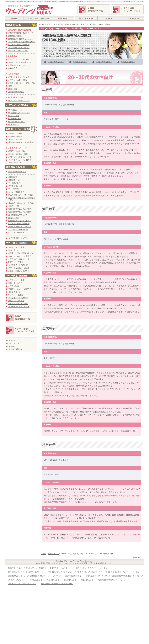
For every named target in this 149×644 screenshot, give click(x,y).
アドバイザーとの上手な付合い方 (22, 42)
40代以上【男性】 (80, 62)
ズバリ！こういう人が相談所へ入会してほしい (21, 161)
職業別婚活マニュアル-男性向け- (21, 209)
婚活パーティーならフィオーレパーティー (92, 568)
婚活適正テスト (15, 180)
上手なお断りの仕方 (16, 92)
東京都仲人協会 (53, 580)
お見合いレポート (15, 134)
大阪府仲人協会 (87, 580)
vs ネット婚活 (14, 116)
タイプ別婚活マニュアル (18, 238)
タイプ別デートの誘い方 (18, 265)
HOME (42, 24)
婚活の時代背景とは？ (17, 172)
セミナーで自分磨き (16, 192)
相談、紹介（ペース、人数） (20, 77)
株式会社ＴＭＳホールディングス (21, 568)
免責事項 (12, 346)
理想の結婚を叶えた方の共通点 (21, 142)
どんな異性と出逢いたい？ (19, 48)
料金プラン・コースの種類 (19, 59)
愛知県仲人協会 (70, 580)
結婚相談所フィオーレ (17, 576)
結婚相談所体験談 (15, 136)
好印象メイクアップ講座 (18, 304)
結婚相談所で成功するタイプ (20, 221)
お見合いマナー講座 (16, 247)
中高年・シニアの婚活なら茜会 (69, 576)
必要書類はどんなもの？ (18, 65)
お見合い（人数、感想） (18, 80)
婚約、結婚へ (14, 89)
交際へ (11, 86)
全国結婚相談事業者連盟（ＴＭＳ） (126, 576)
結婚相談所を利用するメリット (21, 39)
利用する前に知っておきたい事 (21, 33)
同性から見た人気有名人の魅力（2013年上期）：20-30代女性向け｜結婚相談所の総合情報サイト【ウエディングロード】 (54, 1)
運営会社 (127, 1)
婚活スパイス (52, 24)
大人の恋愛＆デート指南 (18, 230)
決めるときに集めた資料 (18, 154)
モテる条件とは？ (15, 186)
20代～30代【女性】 (104, 62)
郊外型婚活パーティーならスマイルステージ (26, 572)
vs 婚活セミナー (15, 119)
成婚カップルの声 (15, 139)
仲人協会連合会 (36, 580)
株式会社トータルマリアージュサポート (55, 568)
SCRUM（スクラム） (17, 580)
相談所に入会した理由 (17, 151)
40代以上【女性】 (128, 62)
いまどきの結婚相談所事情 (19, 45)
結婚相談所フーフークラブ (96, 576)
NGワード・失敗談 (16, 262)
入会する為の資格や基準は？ (20, 62)
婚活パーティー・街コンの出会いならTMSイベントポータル (115, 572)
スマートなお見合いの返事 (19, 268)
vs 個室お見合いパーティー (19, 113)
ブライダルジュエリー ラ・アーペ (22, 584)
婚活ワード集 (14, 206)
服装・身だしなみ (15, 250)
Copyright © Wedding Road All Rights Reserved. (74, 561)
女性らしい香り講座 (16, 301)
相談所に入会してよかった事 (20, 157)
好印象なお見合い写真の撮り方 (21, 253)
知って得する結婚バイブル (19, 101)
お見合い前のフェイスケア (19, 271)
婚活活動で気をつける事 (18, 51)
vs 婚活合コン (14, 125)
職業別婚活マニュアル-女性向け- (21, 212)
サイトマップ (138, 1)
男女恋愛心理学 (15, 183)
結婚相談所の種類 (15, 36)
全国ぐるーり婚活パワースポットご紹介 (22, 199)
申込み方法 (13, 68)
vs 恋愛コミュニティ (17, 122)
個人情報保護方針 (16, 349)
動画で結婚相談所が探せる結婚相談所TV (57, 584)
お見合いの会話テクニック (19, 259)
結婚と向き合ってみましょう (20, 227)
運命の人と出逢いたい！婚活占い (22, 203)
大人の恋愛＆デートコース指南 (21, 195)
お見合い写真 (14, 286)
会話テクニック (15, 292)
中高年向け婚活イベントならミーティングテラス (67, 572)
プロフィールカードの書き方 (20, 256)
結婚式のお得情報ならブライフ (110, 580)
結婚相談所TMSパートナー (41, 576)
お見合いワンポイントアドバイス (22, 83)
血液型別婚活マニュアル (18, 215)
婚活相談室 (13, 177)
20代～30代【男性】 (56, 62)
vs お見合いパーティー (17, 110)
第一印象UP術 (14, 189)
